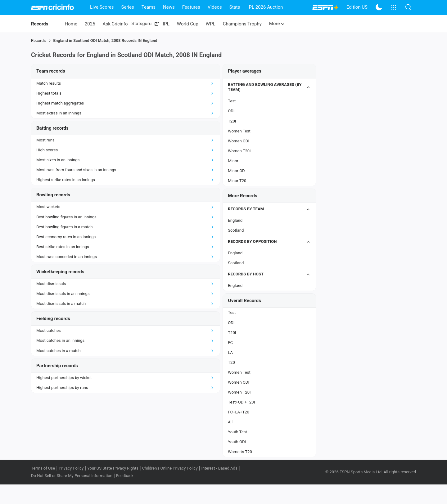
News (169, 7)
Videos (215, 7)
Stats (235, 7)
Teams (149, 7)
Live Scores (102, 7)
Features (191, 7)
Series (128, 7)
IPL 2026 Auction (265, 7)
